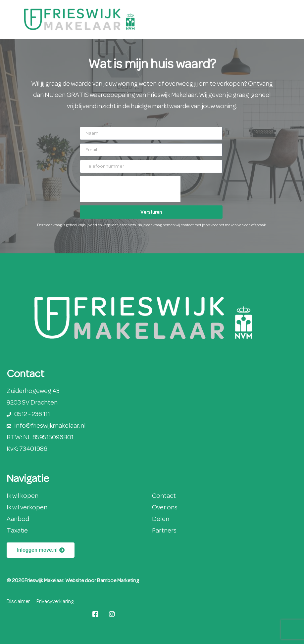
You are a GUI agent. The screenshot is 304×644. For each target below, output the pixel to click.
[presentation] (130, 189)
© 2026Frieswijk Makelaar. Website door (52, 581)
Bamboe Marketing (118, 581)
